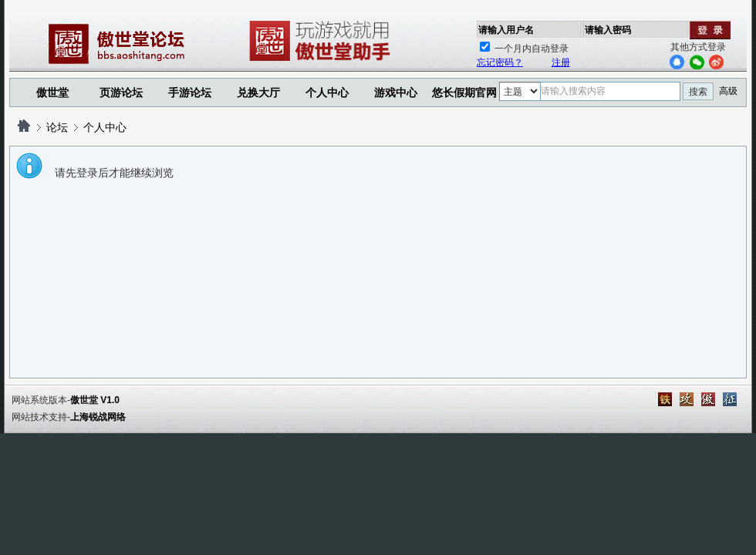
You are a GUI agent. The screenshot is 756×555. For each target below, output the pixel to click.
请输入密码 (608, 30)
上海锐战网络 (98, 417)
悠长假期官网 (464, 92)
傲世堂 (52, 92)
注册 (561, 62)
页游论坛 (121, 92)
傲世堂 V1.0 (95, 400)
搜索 (698, 92)
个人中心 (105, 127)
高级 (728, 91)
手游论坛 (190, 92)
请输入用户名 (506, 30)
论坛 (57, 127)
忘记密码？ (500, 62)
